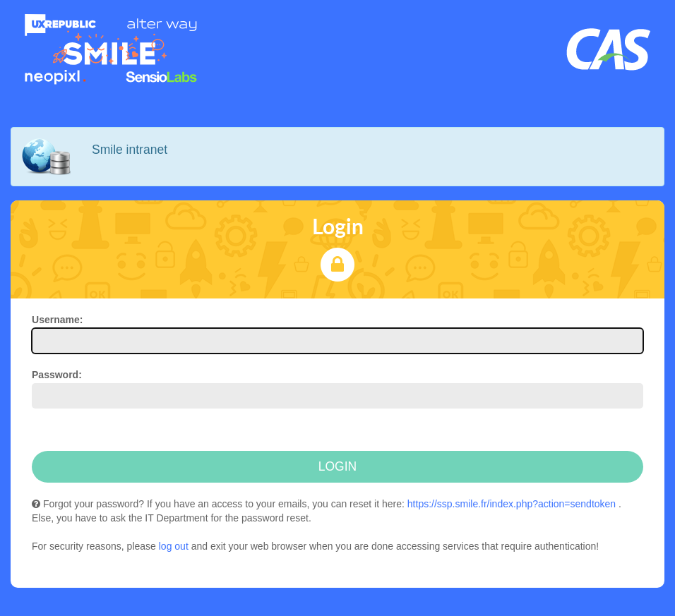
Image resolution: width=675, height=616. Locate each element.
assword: (57, 375)
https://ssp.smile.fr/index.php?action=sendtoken (512, 504)
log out (174, 546)
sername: (57, 320)
